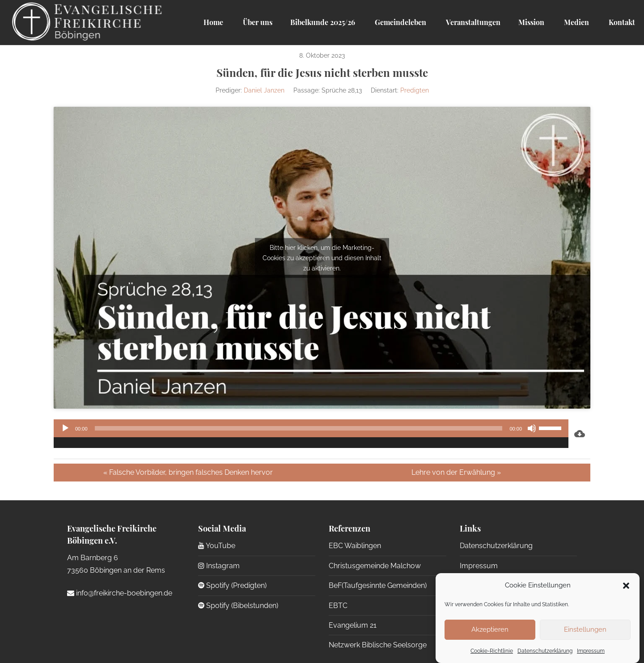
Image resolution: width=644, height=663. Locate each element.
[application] (311, 434)
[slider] (299, 428)
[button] (626, 586)
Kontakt (621, 22)
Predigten (415, 90)
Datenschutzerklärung (545, 651)
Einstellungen (585, 629)
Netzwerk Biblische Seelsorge (378, 645)
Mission (531, 22)
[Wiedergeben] (65, 428)
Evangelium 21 (353, 625)
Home (213, 22)
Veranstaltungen (472, 22)
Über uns (257, 22)
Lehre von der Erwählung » (456, 472)
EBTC (338, 606)
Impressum (591, 651)
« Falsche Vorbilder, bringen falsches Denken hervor (188, 472)
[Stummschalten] (532, 428)
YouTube (217, 546)
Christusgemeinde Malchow (375, 566)
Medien (576, 22)
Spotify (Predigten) (232, 585)
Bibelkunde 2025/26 (323, 22)
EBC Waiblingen (355, 546)
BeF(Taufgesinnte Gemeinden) (378, 585)
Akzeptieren (490, 629)
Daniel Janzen (264, 90)
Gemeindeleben (400, 22)
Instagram (219, 566)
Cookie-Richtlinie (492, 651)
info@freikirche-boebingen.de (120, 593)
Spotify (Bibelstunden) (238, 606)
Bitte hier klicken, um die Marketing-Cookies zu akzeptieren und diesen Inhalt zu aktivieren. (322, 258)
